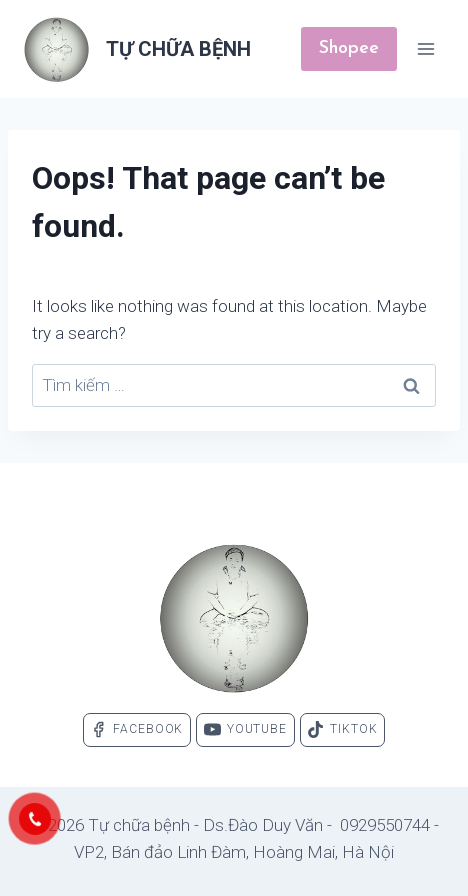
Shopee (349, 48)
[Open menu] (425, 48)
